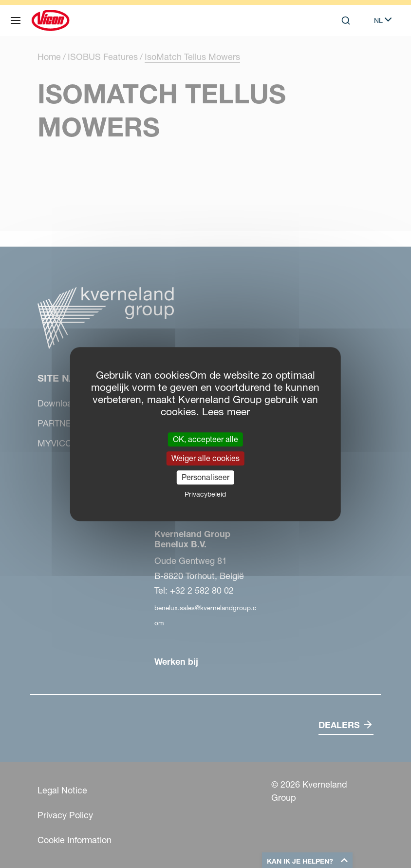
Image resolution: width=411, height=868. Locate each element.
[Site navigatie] (16, 20)
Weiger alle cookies (205, 458)
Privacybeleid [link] (205, 494)
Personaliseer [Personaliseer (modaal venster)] (205, 477)
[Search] (346, 20)
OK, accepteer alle (205, 439)
